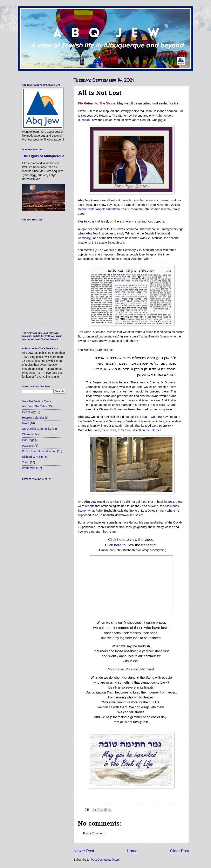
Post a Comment (94, 833)
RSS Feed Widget (44, 324)
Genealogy (29, 412)
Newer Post (84, 851)
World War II (30, 468)
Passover (28, 446)
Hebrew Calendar (33, 418)
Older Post (180, 851)
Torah (26, 462)
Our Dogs (28, 440)
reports (90, 506)
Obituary (27, 434)
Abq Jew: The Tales (34, 406)
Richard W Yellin (32, 457)
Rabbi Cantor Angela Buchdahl (98, 209)
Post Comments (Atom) (106, 860)
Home (132, 851)
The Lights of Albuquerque (43, 156)
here (121, 540)
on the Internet (151, 430)
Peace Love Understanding (39, 451)
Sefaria (126, 430)
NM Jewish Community (37, 429)
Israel (26, 423)
